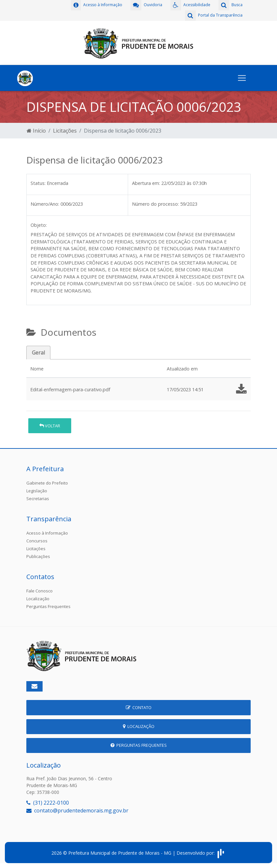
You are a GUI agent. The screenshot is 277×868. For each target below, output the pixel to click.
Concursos (37, 541)
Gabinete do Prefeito (47, 483)
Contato (139, 707)
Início (36, 131)
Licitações (65, 131)
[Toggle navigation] (242, 78)
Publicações (38, 556)
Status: (38, 183)
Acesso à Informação (47, 533)
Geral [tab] (38, 353)
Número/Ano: (45, 204)
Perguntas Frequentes (48, 606)
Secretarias (38, 499)
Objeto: (39, 225)
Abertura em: (146, 183)
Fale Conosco (40, 591)
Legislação (37, 491)
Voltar (50, 426)
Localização (38, 599)
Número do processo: (155, 204)
